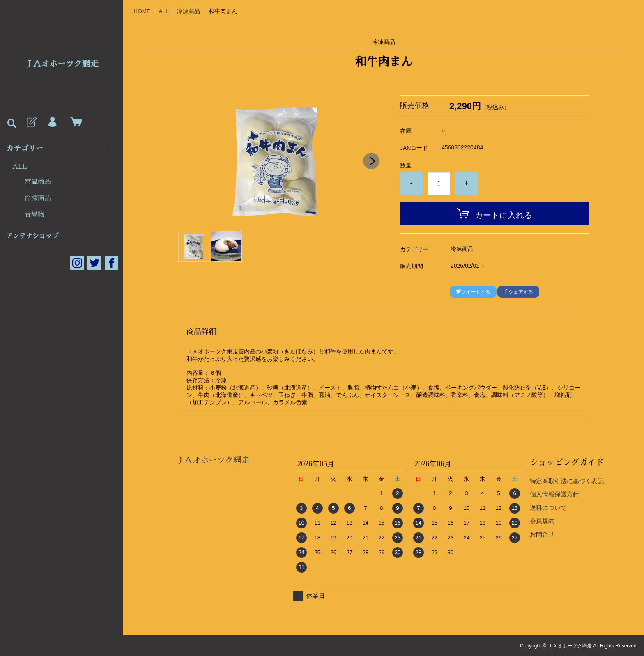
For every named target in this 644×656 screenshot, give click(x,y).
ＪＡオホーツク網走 (62, 64)
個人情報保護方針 (554, 494)
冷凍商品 (38, 198)
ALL (20, 167)
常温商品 (38, 182)
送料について (548, 507)
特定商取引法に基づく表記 (567, 481)
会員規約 (542, 521)
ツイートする (473, 291)
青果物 (34, 215)
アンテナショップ (32, 236)
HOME (142, 11)
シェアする (518, 291)
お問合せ (542, 534)
